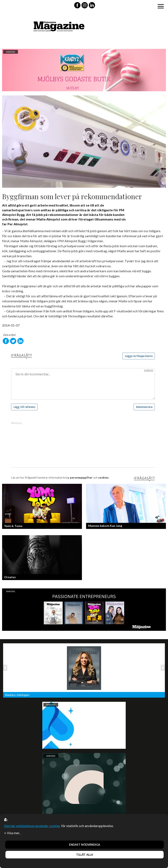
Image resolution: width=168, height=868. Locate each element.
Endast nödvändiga (85, 845)
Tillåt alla (85, 855)
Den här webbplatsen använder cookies (32, 826)
